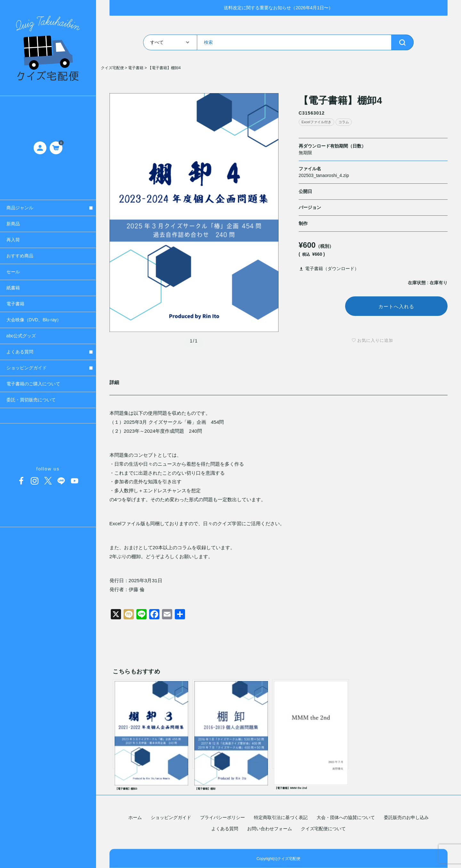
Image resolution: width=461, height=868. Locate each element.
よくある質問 (225, 829)
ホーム (135, 817)
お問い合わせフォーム (270, 829)
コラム (344, 122)
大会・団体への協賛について (346, 817)
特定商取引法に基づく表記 (281, 817)
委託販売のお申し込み (406, 817)
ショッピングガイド (171, 817)
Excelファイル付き (316, 122)
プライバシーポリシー (222, 817)
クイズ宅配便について (323, 829)
